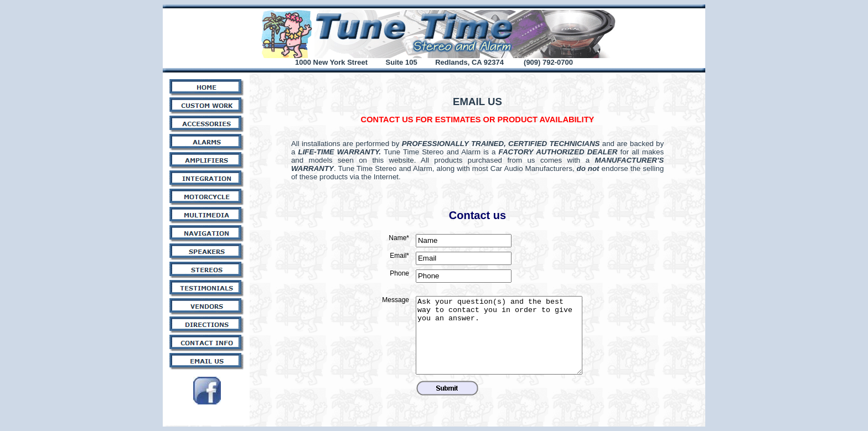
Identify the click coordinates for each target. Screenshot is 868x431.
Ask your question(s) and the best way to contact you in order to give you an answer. (499, 335)
